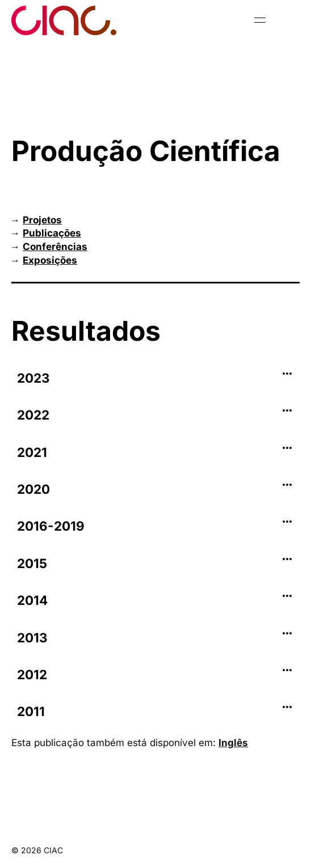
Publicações (52, 233)
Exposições (50, 260)
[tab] (155, 378)
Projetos (42, 220)
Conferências (55, 247)
